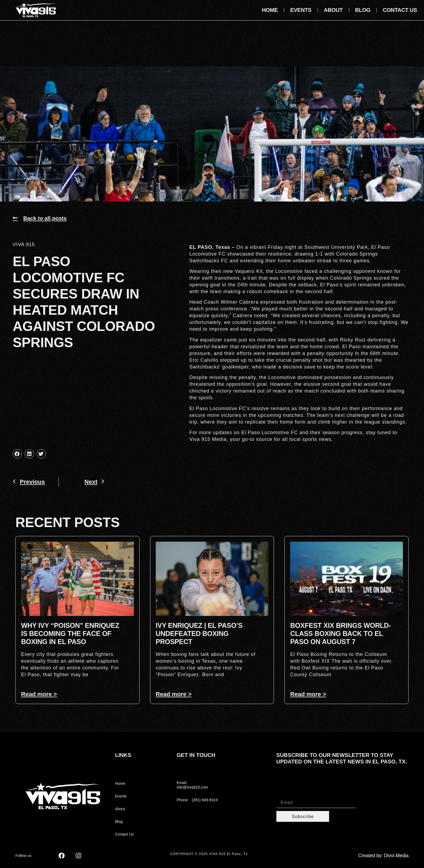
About (333, 10)
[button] (17, 454)
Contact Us (400, 10)
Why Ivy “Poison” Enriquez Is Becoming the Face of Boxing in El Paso (70, 634)
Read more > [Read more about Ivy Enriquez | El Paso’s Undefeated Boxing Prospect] (174, 694)
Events (301, 10)
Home (270, 10)
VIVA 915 (24, 244)
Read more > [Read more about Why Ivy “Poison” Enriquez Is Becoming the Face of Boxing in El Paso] (39, 694)
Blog (363, 10)
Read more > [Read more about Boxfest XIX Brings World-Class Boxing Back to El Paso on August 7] (308, 694)
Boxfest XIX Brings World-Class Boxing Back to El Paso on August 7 (340, 634)
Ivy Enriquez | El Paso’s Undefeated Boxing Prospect (199, 634)
